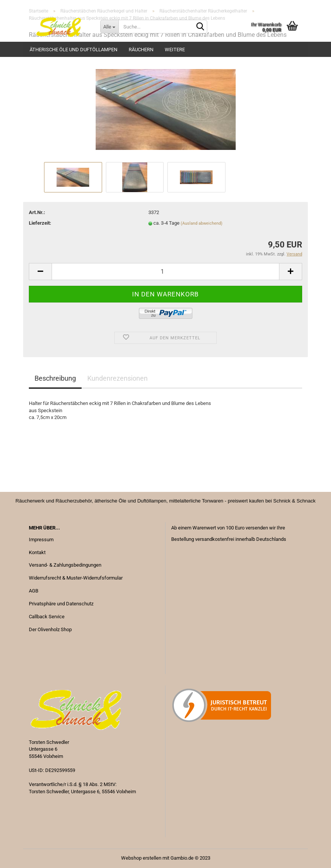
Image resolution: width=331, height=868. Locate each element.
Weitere (175, 50)
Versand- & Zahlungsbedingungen (65, 565)
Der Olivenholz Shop (50, 629)
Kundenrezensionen (117, 378)
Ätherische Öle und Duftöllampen (73, 50)
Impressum (41, 540)
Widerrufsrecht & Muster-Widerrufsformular (76, 578)
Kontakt (37, 552)
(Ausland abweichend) (202, 223)
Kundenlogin (247, 6)
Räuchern (141, 50)
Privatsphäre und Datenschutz (61, 604)
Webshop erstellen (141, 858)
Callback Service (47, 617)
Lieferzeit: (40, 223)
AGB (34, 591)
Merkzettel (288, 6)
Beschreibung (55, 378)
